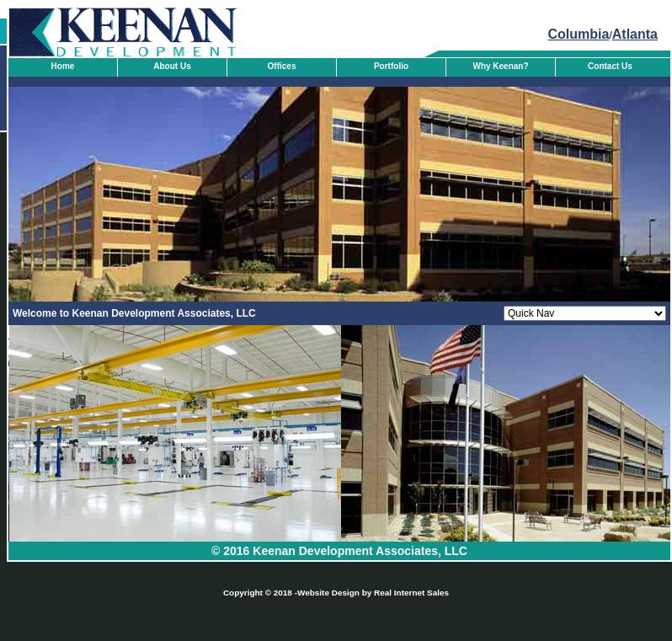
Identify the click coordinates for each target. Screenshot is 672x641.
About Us (172, 66)
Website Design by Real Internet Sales (373, 593)
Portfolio (391, 66)
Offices (282, 66)
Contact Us (610, 66)
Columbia (579, 34)
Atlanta (635, 34)
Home (63, 66)
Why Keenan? (500, 66)
